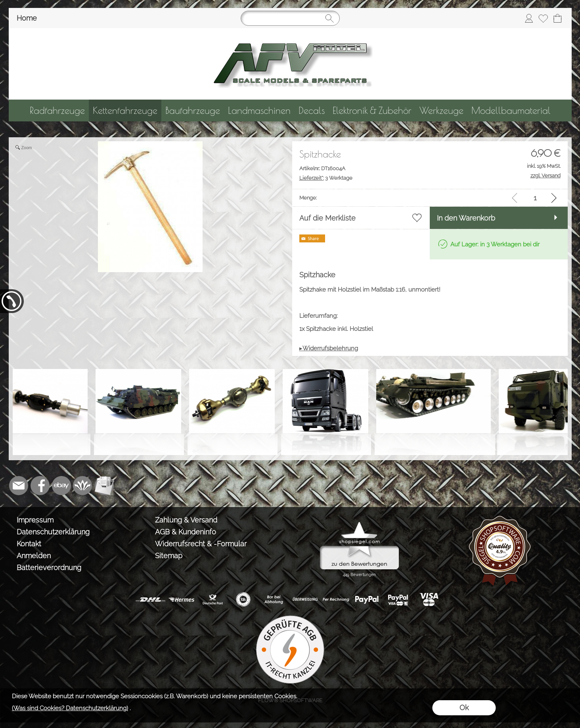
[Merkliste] (543, 18)
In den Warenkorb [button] (466, 218)
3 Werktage (326, 178)
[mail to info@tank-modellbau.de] (19, 486)
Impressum (35, 520)
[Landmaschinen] (259, 110)
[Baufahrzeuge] (193, 110)
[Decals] (312, 110)
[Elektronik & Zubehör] (372, 110)
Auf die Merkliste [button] (327, 218)
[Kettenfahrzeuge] (125, 110)
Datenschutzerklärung (53, 532)
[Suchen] (290, 18)
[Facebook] (40, 486)
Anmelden (34, 556)
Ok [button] (464, 708)
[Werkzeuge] (441, 110)
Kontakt (29, 544)
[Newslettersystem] (104, 486)
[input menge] (535, 198)
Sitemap (169, 556)
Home (27, 18)
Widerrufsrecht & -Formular (201, 544)
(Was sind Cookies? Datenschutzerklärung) (70, 708)
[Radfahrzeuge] (57, 110)
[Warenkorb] (557, 18)
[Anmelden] (529, 18)
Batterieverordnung (49, 568)
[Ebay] (61, 486)
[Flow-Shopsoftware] (83, 486)
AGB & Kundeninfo (186, 532)
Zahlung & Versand (186, 520)
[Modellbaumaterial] (511, 110)
